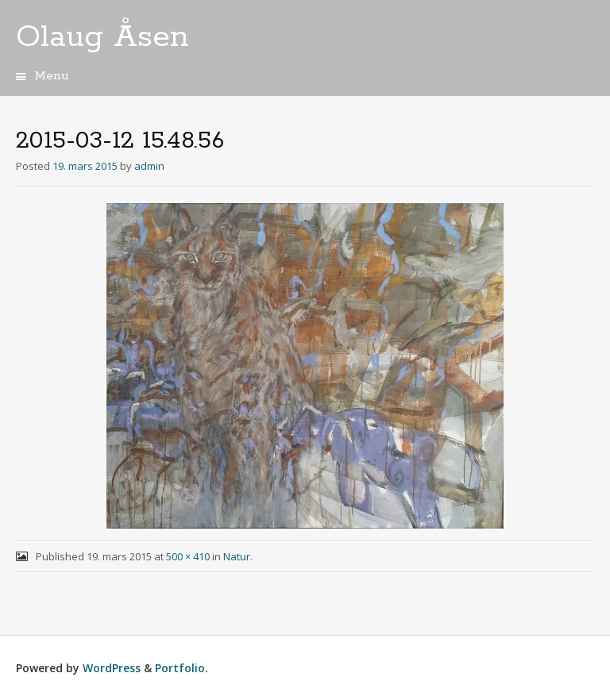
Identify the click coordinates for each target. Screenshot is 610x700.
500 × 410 (188, 556)
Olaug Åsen (102, 37)
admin (149, 166)
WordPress (112, 668)
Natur (237, 556)
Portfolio (180, 668)
